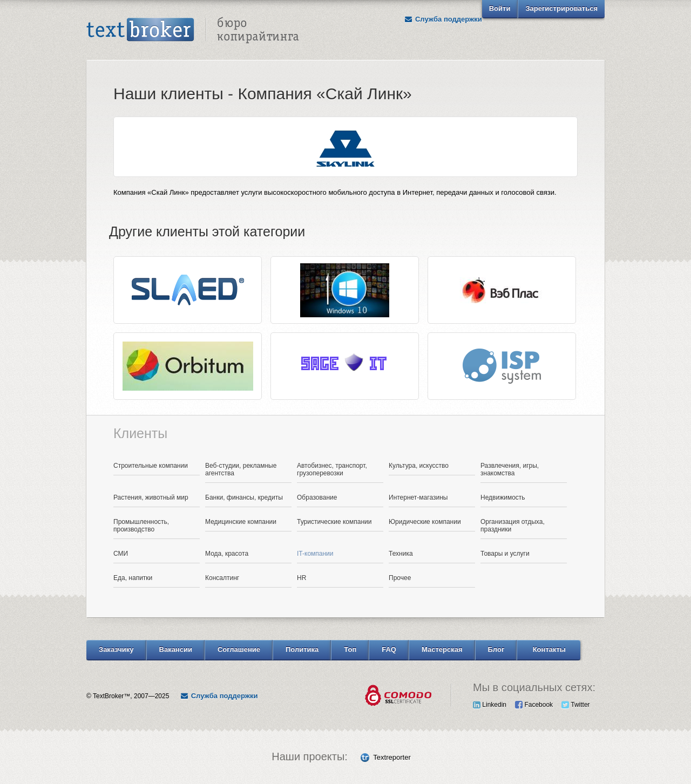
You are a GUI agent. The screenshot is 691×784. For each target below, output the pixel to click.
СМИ (121, 554)
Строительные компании (151, 466)
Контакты (549, 649)
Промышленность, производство (141, 526)
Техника (401, 554)
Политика (302, 649)
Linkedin (490, 705)
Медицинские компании (241, 522)
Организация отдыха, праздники (513, 526)
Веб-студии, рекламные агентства (241, 469)
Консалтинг (222, 578)
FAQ (389, 649)
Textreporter (392, 757)
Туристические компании (334, 522)
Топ (350, 649)
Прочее (400, 578)
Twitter (575, 705)
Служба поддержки (443, 19)
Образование (317, 497)
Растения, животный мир (151, 497)
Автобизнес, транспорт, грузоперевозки (332, 469)
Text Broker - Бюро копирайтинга (193, 30)
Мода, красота (227, 554)
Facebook (534, 705)
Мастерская (442, 649)
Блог (496, 649)
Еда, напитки (133, 578)
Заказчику (116, 649)
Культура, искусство (419, 466)
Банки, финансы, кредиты (244, 497)
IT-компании (315, 554)
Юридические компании (425, 522)
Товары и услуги (505, 554)
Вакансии (176, 649)
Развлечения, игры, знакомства (510, 469)
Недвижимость (503, 497)
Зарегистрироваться (561, 8)
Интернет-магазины (418, 497)
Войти (500, 8)
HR (302, 578)
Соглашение (239, 649)
